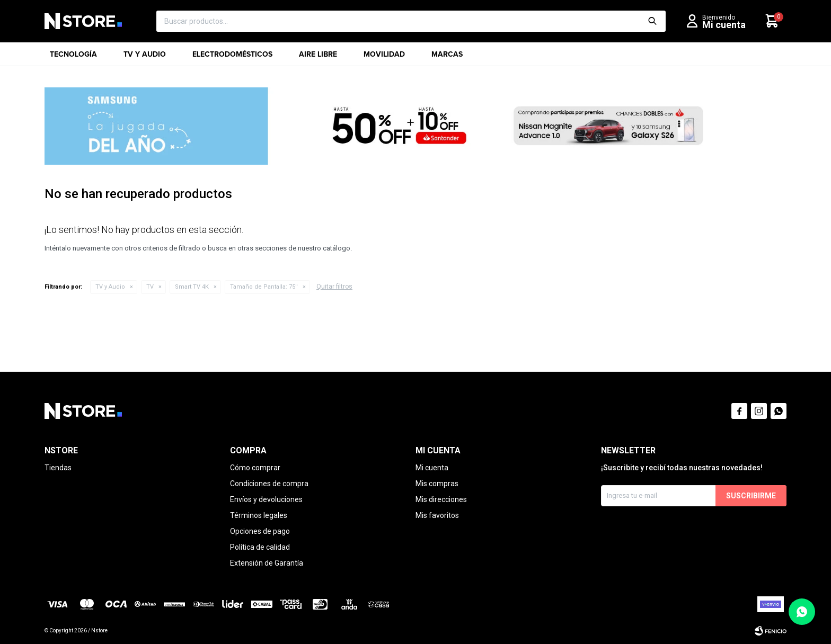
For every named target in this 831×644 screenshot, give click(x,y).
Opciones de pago (260, 531)
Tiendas (58, 468)
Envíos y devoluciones (266, 499)
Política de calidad (260, 547)
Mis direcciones (441, 499)
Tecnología (73, 57)
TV (150, 287)
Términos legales (259, 515)
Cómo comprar (255, 468)
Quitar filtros (334, 287)
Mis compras (437, 484)
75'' (264, 287)
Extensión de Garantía (267, 563)
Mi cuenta (432, 468)
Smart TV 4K (192, 287)
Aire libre (318, 57)
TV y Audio (145, 57)
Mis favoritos (437, 515)
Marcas (447, 57)
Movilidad (384, 57)
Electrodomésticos (232, 57)
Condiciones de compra (269, 484)
